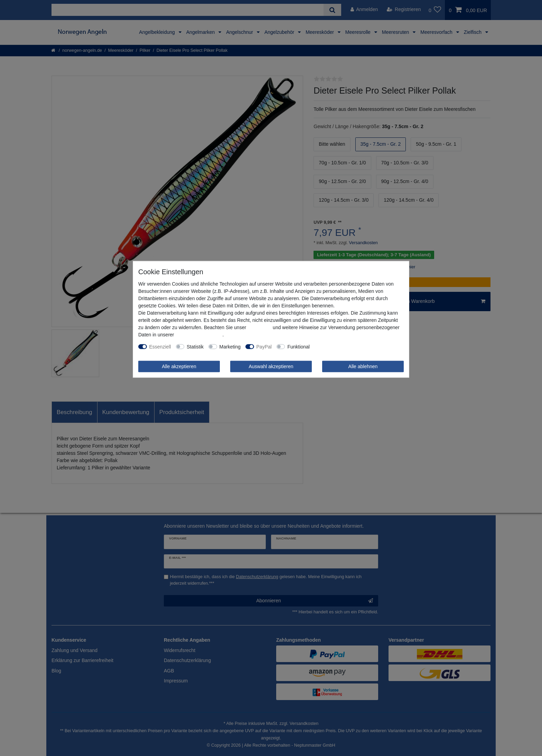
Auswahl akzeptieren (271, 366)
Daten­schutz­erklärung (199, 334)
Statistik (195, 346)
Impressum (259, 327)
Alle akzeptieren (179, 366)
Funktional (298, 346)
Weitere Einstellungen (338, 346)
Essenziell (160, 346)
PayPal (264, 346)
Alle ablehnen (363, 366)
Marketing (230, 346)
